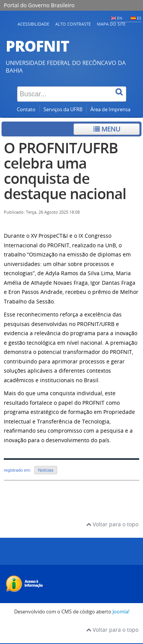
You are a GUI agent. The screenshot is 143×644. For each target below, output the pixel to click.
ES (139, 18)
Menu (107, 129)
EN (120, 18)
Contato (26, 109)
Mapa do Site (111, 24)
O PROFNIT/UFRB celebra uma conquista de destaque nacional (65, 171)
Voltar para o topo (112, 524)
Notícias (46, 470)
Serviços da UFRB (63, 109)
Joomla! (121, 612)
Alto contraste (73, 24)
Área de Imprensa (110, 109)
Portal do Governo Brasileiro (39, 5)
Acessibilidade (33, 24)
